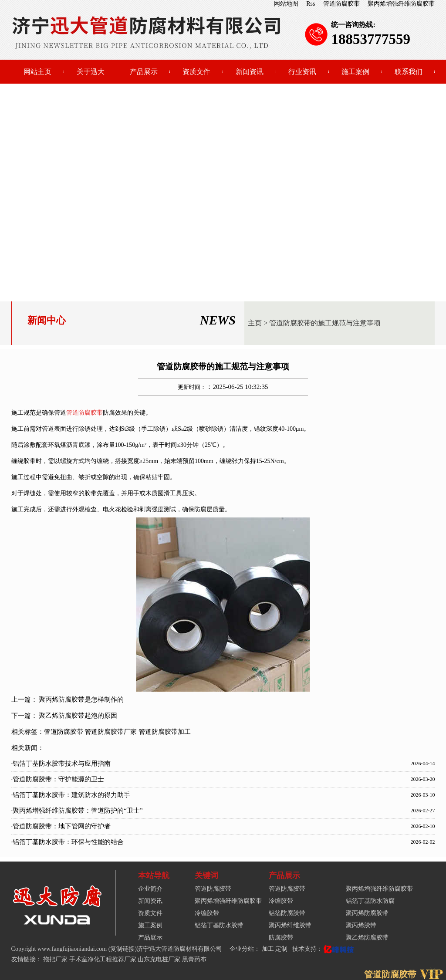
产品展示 (144, 72)
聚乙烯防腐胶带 (367, 938)
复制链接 (122, 949)
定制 (282, 949)
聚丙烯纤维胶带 (290, 925)
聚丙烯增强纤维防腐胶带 (401, 4)
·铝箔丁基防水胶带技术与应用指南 (61, 764)
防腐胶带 (281, 938)
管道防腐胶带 (341, 4)
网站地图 (286, 4)
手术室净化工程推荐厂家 (103, 959)
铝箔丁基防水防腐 (370, 901)
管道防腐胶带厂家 (111, 732)
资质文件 (196, 72)
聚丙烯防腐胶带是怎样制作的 (81, 700)
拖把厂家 (55, 959)
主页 (255, 323)
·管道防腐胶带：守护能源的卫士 (58, 779)
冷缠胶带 (207, 913)
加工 (269, 949)
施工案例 (355, 72)
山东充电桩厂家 (159, 959)
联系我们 (409, 72)
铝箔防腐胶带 (287, 913)
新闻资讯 (250, 72)
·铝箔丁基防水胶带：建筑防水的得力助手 (71, 795)
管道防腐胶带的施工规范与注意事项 (325, 323)
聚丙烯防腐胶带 (367, 913)
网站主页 (37, 72)
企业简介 (150, 889)
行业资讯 (302, 72)
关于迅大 (91, 72)
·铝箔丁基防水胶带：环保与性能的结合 (68, 842)
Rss (311, 4)
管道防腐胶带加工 (165, 732)
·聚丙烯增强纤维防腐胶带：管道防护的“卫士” (77, 811)
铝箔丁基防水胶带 (219, 925)
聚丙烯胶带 (361, 925)
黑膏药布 (194, 959)
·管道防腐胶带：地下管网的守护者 (61, 826)
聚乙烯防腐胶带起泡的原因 (78, 716)
